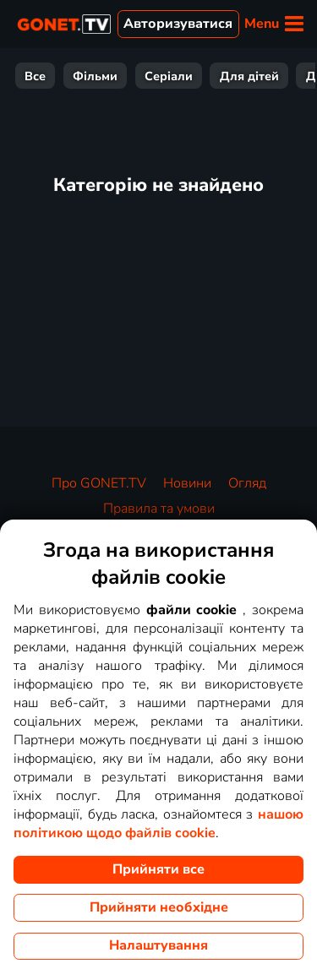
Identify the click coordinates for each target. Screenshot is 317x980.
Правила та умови (159, 509)
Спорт (230, 76)
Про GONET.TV (99, 483)
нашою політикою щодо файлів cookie (158, 824)
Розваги (160, 76)
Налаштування (158, 945)
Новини (187, 483)
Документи (74, 76)
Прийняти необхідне (159, 907)
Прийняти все (158, 869)
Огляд (247, 483)
